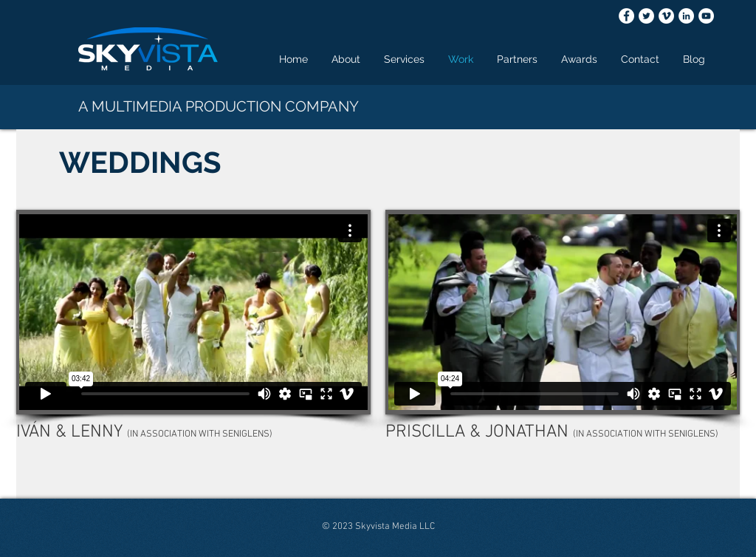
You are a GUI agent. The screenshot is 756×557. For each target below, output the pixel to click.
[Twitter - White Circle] (646, 16)
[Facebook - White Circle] (626, 16)
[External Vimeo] (193, 312)
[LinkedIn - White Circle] (686, 16)
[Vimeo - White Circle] (666, 16)
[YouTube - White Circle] (706, 16)
